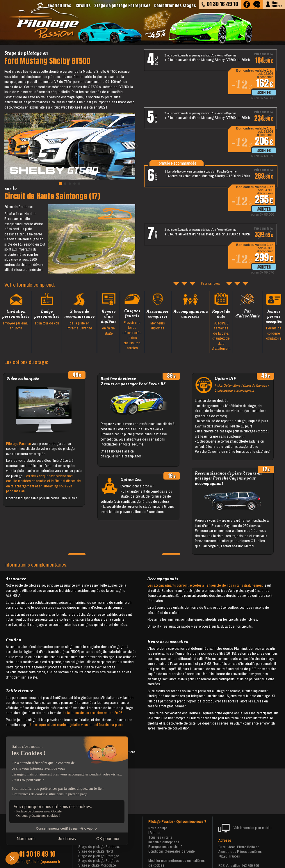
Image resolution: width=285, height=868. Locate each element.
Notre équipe (158, 828)
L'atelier (154, 833)
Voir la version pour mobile (245, 828)
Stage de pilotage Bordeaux (99, 847)
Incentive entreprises (164, 842)
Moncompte (277, 4)
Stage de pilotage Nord (96, 851)
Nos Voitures (59, 6)
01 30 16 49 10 (37, 854)
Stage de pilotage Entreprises (122, 6)
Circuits (83, 6)
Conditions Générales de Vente (172, 851)
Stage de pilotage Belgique (99, 861)
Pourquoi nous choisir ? (165, 847)
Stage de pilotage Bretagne (99, 856)
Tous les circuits (160, 837)
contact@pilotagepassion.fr (37, 862)
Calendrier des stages (175, 6)
